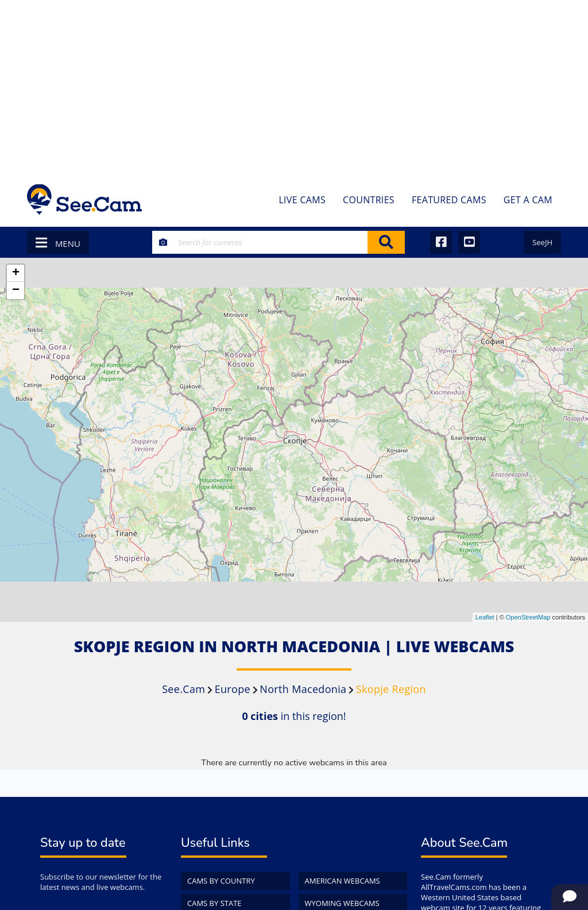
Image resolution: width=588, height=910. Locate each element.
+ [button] (16, 273)
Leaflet (485, 617)
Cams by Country (221, 881)
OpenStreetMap (528, 617)
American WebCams (343, 881)
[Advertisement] (294, 86)
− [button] (16, 291)
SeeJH (542, 242)
